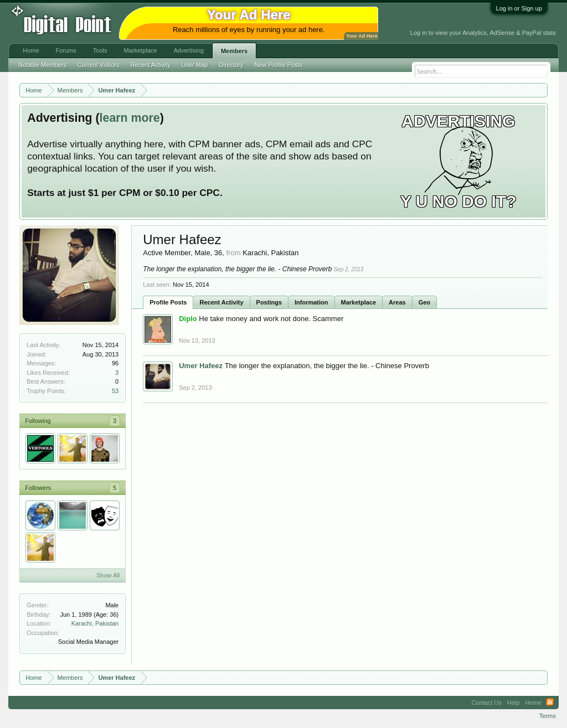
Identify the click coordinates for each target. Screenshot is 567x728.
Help (514, 703)
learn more (130, 118)
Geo (424, 302)
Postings (269, 302)
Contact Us (486, 703)
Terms (548, 716)
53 (115, 391)
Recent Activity (221, 302)
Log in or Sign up (519, 8)
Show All (108, 575)
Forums (66, 50)
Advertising (188, 50)
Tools (100, 50)
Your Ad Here (362, 36)
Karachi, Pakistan (95, 623)
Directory (231, 65)
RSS (550, 703)
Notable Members (42, 65)
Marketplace (359, 302)
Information (311, 302)
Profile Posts (168, 302)
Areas (397, 302)
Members (234, 51)
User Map (195, 65)
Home (31, 50)
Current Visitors (99, 65)
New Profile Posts (279, 65)
